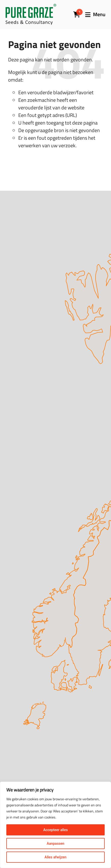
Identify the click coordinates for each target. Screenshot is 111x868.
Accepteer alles (56, 830)
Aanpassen (55, 843)
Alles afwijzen (56, 857)
